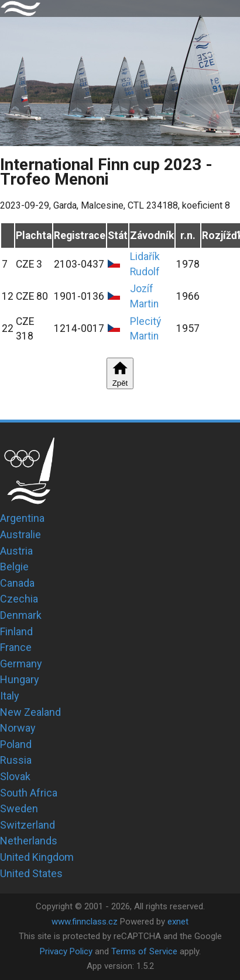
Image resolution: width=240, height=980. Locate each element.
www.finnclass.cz (85, 922)
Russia (16, 760)
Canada (17, 583)
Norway (18, 728)
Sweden (19, 808)
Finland (16, 631)
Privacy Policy (66, 951)
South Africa (29, 793)
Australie (20, 534)
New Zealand (30, 712)
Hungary (20, 679)
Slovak (15, 776)
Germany (21, 664)
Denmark (21, 615)
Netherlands (29, 841)
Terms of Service (144, 951)
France (16, 647)
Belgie (14, 567)
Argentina (22, 518)
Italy (10, 696)
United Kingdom (37, 857)
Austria (16, 551)
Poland (16, 744)
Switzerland (28, 825)
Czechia (19, 599)
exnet (178, 922)
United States (31, 873)
